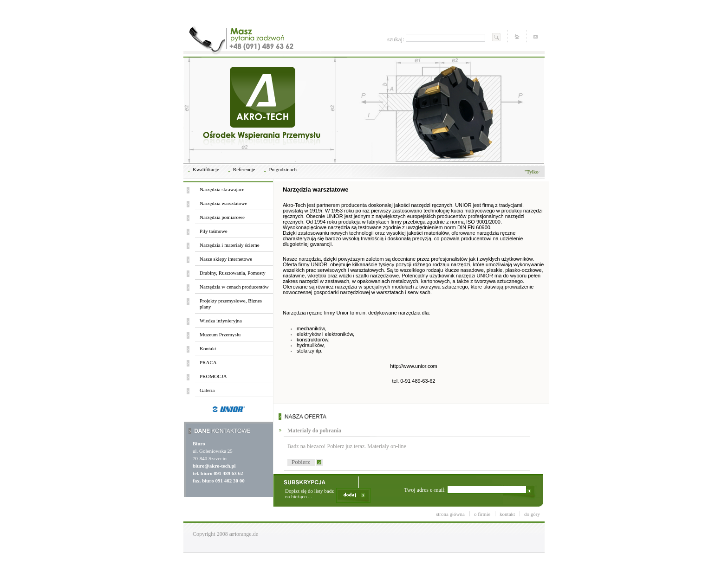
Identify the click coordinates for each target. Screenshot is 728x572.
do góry (532, 514)
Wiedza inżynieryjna (221, 321)
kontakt (507, 514)
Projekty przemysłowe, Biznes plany (231, 304)
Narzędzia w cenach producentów (234, 287)
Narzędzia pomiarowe (222, 217)
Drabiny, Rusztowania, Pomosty (233, 273)
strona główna (450, 514)
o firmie (482, 514)
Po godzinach (283, 169)
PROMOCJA (213, 376)
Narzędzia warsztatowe (223, 203)
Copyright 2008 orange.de (225, 534)
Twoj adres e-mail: (465, 490)
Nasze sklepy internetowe (226, 259)
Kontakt (208, 348)
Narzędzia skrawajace (222, 189)
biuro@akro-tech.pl (214, 466)
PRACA (208, 362)
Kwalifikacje (206, 169)
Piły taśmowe (214, 231)
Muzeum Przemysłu (220, 334)
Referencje (244, 169)
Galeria (207, 390)
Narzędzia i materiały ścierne (230, 245)
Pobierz (301, 462)
